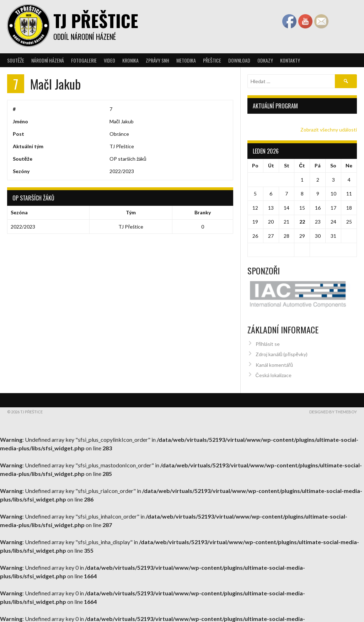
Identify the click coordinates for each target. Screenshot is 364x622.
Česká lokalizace (274, 371)
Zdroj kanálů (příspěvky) (282, 350)
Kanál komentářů (274, 361)
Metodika (186, 60)
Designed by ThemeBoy (333, 408)
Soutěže (16, 60)
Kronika (130, 60)
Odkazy (265, 60)
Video (109, 60)
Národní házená (48, 60)
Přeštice (212, 60)
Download (239, 60)
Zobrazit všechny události (329, 130)
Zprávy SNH (157, 60)
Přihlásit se (268, 340)
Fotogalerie (84, 60)
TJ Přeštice (96, 20)
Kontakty (290, 60)
